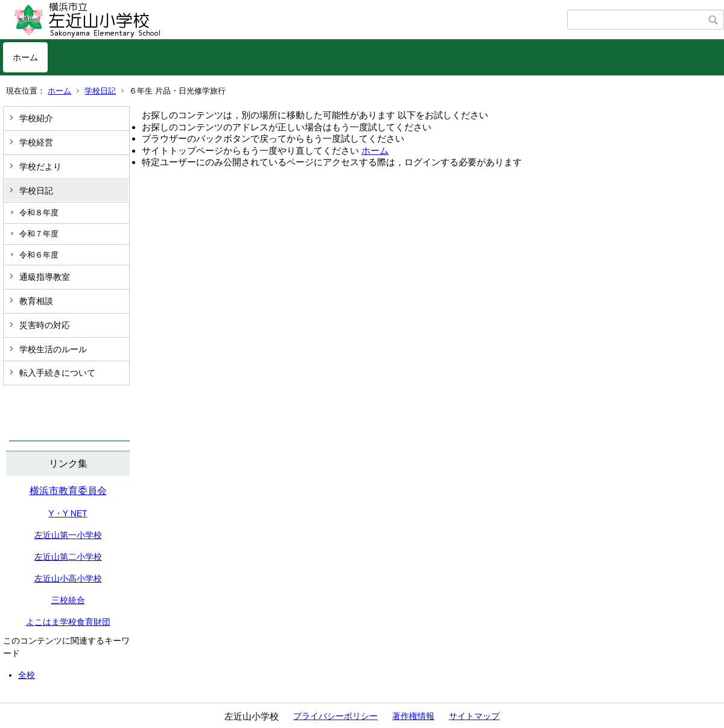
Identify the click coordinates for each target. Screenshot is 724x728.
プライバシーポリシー (335, 716)
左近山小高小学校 (68, 578)
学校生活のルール (53, 349)
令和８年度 (39, 213)
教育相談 (36, 301)
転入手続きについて (57, 373)
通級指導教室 (45, 277)
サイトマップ (474, 716)
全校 (27, 675)
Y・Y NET (68, 513)
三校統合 (68, 600)
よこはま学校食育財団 (68, 622)
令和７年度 (39, 234)
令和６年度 (39, 255)
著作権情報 (413, 716)
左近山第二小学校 (68, 557)
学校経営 (36, 142)
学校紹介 (36, 118)
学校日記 (100, 91)
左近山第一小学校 (68, 535)
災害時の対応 (45, 325)
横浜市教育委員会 (68, 491)
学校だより (40, 166)
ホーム (25, 57)
